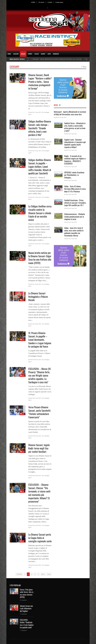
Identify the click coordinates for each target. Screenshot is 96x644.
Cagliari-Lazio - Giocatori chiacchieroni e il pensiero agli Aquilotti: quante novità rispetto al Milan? (75, 143)
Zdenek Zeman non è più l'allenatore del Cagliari (26, 608)
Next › (43, 574)
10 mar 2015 (38, 324)
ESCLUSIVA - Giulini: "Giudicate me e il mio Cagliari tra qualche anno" (27, 624)
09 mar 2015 (38, 360)
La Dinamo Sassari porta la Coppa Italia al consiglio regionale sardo (40, 538)
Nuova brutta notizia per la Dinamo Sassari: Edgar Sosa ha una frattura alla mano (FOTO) (40, 258)
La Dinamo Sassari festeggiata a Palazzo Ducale (38, 296)
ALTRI (49, 54)
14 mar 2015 (38, 244)
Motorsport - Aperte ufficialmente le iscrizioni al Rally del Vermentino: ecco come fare (70, 113)
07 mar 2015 (38, 398)
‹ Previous (19, 574)
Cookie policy (59, 2)
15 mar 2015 (38, 151)
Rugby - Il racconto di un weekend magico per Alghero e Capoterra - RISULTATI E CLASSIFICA (75, 160)
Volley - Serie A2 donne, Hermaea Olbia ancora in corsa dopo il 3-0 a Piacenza (75, 189)
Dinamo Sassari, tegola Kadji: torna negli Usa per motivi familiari (39, 448)
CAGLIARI (16, 54)
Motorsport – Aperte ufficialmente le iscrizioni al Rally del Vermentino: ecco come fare (57, 59)
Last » (49, 574)
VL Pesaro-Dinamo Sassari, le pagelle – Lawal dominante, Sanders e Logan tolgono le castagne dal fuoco (40, 340)
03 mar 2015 (38, 525)
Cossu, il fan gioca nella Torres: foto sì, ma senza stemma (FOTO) (27, 593)
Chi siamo (41, 2)
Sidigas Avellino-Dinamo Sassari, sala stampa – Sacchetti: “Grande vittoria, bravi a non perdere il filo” (40, 128)
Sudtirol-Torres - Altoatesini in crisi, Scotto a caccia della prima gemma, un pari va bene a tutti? (75, 127)
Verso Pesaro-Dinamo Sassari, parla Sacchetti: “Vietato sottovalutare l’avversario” (40, 412)
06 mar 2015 (38, 436)
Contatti (50, 2)
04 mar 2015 (38, 476)
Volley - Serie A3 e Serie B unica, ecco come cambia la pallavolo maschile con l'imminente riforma (74, 232)
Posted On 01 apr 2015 (60, 117)
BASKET (43, 54)
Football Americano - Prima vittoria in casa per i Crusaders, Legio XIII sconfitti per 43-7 (75, 203)
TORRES (30, 54)
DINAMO (23, 54)
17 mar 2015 (38, 112)
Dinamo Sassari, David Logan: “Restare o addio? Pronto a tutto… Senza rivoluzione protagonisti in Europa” (40, 82)
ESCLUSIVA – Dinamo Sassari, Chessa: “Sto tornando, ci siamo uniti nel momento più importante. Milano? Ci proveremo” (39, 493)
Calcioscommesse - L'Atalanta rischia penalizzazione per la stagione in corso (75, 217)
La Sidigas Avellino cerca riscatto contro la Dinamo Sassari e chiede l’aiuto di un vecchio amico (40, 213)
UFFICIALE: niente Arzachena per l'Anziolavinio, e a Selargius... (74, 175)
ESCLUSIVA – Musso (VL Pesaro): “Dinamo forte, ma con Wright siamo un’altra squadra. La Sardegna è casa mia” (40, 375)
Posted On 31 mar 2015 (71, 239)
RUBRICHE (56, 54)
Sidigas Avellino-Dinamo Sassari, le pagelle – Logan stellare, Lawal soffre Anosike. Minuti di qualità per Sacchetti (40, 167)
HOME (33, 2)
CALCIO (37, 54)
